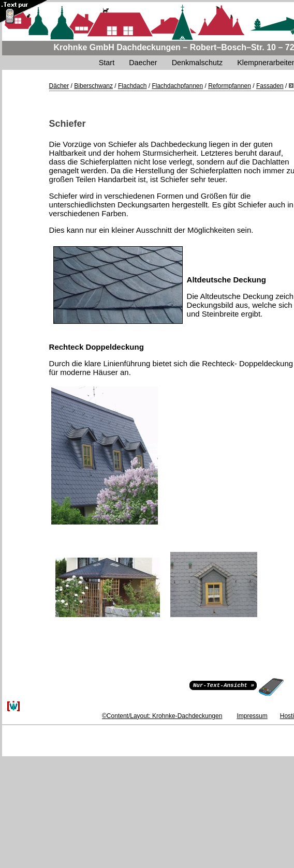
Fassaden (270, 86)
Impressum (252, 716)
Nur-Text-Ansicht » (224, 685)
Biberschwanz (93, 86)
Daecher (143, 63)
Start (107, 63)
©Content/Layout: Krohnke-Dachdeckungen (162, 716)
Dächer (59, 86)
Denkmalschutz (197, 63)
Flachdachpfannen (177, 86)
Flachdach (132, 86)
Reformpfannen (230, 86)
